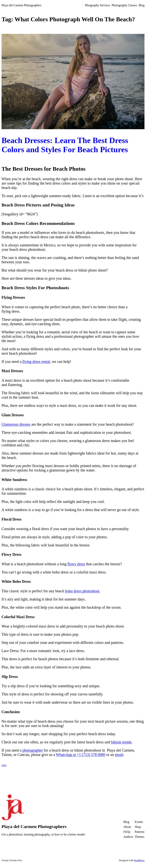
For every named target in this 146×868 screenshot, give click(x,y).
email (119, 755)
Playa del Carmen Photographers (21, 5)
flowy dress (76, 564)
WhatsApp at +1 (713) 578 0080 (81, 755)
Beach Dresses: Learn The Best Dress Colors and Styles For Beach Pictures (65, 145)
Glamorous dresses (16, 424)
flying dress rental (36, 362)
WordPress (139, 860)
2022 (4, 765)
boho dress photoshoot (82, 591)
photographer (33, 750)
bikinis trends (121, 742)
